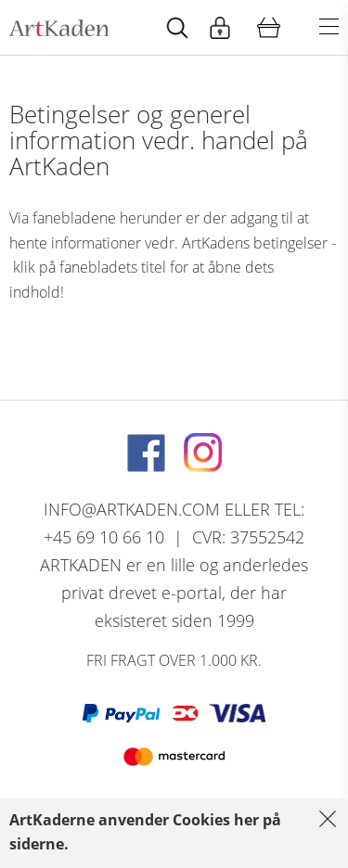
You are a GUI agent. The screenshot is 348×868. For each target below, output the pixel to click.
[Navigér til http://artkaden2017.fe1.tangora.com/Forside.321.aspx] (59, 27)
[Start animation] (177, 27)
